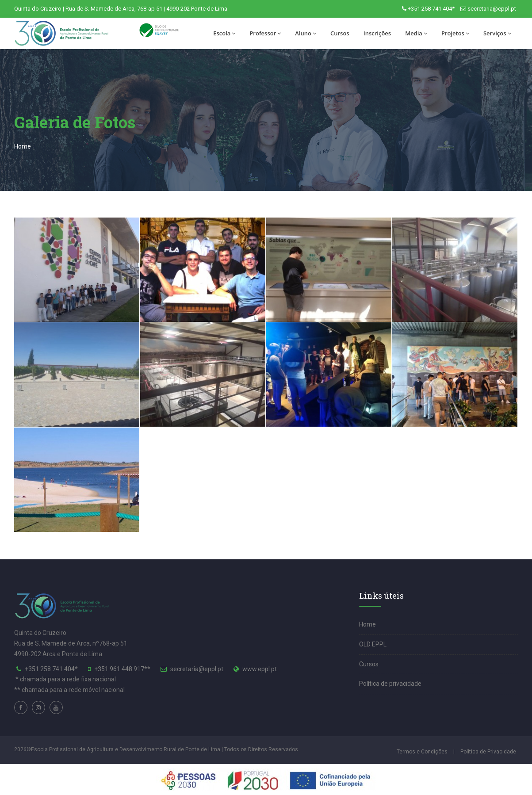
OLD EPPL (373, 644)
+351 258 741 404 (50, 669)
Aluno (306, 33)
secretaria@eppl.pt (492, 9)
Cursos (340, 33)
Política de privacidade (390, 684)
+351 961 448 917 (119, 669)
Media (416, 33)
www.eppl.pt (260, 669)
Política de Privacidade (488, 752)
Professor (265, 33)
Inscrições (377, 33)
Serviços (497, 33)
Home (23, 146)
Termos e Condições (422, 752)
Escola (224, 33)
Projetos (455, 33)
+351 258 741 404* (431, 9)
